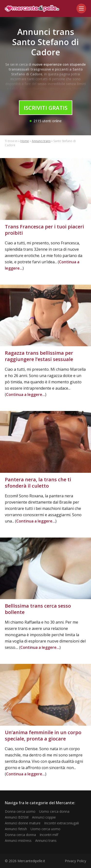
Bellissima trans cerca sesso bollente (38, 609)
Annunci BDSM (17, 817)
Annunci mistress (18, 840)
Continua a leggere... (26, 394)
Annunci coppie (44, 817)
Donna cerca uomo (20, 811)
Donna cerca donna (20, 835)
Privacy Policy (75, 861)
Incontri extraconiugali (62, 823)
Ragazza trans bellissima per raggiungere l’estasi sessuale (39, 356)
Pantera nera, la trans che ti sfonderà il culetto (38, 483)
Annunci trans (41, 141)
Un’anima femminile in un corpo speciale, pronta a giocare (43, 735)
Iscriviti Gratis (46, 108)
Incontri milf (49, 835)
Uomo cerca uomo (45, 829)
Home (25, 141)
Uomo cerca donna (54, 811)
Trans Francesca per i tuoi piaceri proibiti (44, 230)
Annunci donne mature (23, 823)
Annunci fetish (16, 829)
